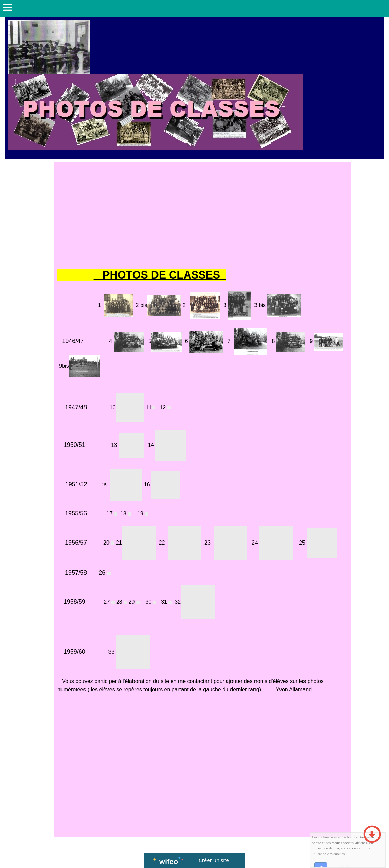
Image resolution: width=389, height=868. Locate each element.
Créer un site (214, 860)
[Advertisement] (203, 216)
